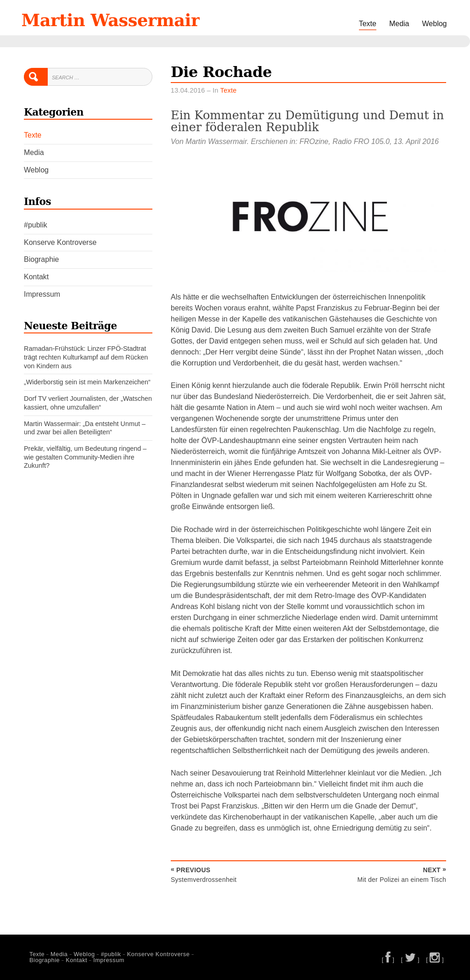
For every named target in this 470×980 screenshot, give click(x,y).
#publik (36, 225)
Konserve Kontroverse (60, 242)
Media (399, 24)
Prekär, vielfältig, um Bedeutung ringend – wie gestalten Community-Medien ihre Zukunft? (85, 457)
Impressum (42, 294)
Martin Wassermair (111, 20)
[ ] (388, 960)
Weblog (435, 24)
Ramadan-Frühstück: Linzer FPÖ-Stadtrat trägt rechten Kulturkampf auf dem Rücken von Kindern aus (86, 357)
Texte (368, 24)
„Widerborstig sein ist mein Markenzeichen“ (87, 382)
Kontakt (36, 277)
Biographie (42, 259)
